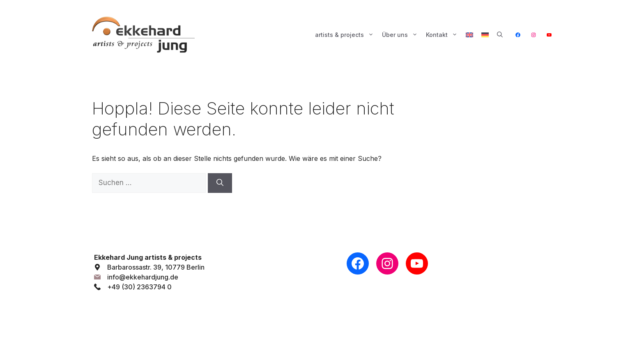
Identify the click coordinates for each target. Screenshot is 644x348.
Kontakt (444, 35)
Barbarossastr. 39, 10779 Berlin (156, 267)
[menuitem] (469, 35)
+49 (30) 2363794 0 (139, 287)
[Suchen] (220, 183)
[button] (500, 35)
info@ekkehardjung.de (143, 277)
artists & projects (346, 35)
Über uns (402, 35)
